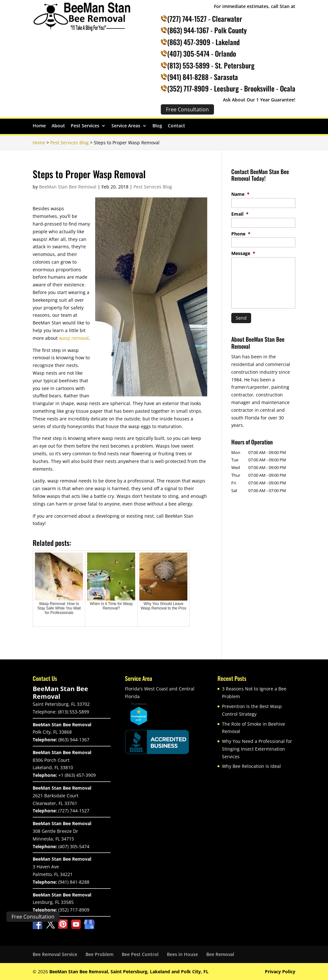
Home (39, 126)
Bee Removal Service (55, 954)
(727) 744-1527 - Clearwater (205, 19)
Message (243, 253)
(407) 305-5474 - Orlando (202, 53)
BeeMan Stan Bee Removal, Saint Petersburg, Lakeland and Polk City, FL (129, 972)
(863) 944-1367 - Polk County (207, 30)
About (58, 126)
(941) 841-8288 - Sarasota (203, 77)
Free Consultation (33, 917)
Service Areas (126, 126)
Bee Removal (220, 954)
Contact (176, 126)
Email (240, 214)
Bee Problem (99, 954)
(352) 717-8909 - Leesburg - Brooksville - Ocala (231, 88)
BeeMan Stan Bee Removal (68, 187)
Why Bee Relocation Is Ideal (251, 766)
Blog (157, 126)
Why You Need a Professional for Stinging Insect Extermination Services (257, 749)
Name (240, 194)
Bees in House (182, 954)
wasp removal (74, 338)
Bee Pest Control (140, 954)
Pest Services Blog (153, 187)
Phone (241, 234)
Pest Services (85, 126)
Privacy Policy (280, 972)
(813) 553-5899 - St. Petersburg (211, 65)
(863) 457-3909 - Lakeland (203, 42)
